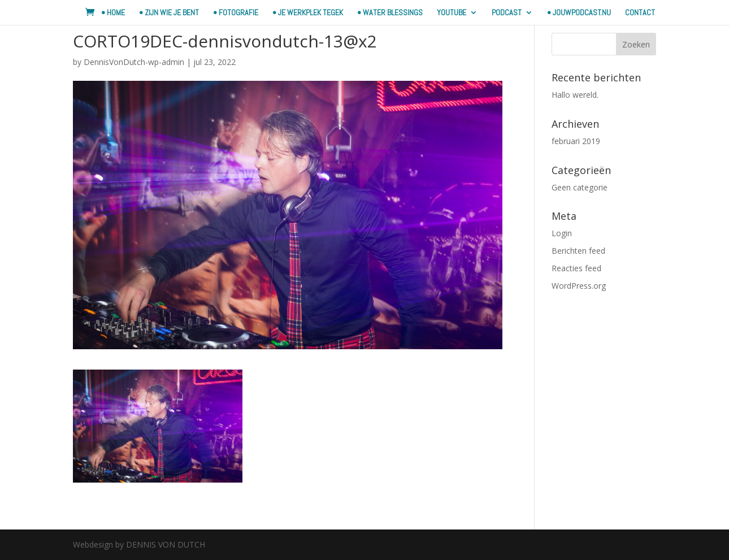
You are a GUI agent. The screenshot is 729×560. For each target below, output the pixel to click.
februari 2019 (576, 141)
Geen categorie (580, 187)
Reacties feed (576, 268)
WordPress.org (579, 286)
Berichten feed (578, 251)
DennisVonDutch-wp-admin (134, 62)
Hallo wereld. (575, 95)
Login (562, 233)
